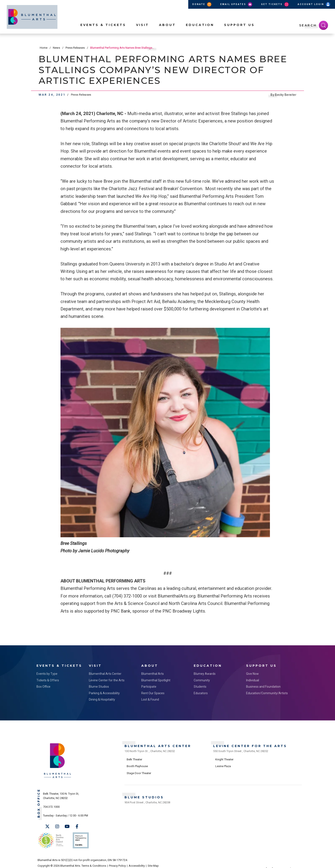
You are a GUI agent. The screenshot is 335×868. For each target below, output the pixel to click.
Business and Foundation (263, 685)
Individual (253, 679)
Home (44, 48)
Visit (142, 31)
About (167, 31)
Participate (149, 685)
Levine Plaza (223, 764)
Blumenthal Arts (153, 673)
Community (202, 679)
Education (200, 31)
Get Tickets (275, 4)
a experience (278, 862)
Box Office (43, 685)
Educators (201, 692)
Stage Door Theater (139, 771)
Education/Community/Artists (267, 692)
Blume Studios (99, 685)
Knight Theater (224, 757)
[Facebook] (77, 825)
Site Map (153, 862)
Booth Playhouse (137, 764)
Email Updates (237, 4)
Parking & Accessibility (104, 692)
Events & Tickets (103, 31)
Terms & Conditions (94, 862)
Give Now (252, 673)
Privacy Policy (117, 862)
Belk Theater (134, 757)
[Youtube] (67, 825)
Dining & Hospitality (102, 698)
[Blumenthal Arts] (58, 777)
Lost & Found (150, 698)
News (56, 48)
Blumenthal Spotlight (156, 679)
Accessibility (137, 862)
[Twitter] (47, 825)
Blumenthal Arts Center (105, 673)
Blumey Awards (205, 673)
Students (200, 685)
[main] (167, 342)
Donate (202, 4)
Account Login (314, 4)
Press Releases (75, 48)
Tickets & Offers (48, 679)
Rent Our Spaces (153, 692)
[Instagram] (57, 825)
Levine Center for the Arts (107, 679)
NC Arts (50, 838)
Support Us (239, 31)
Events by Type (47, 673)
